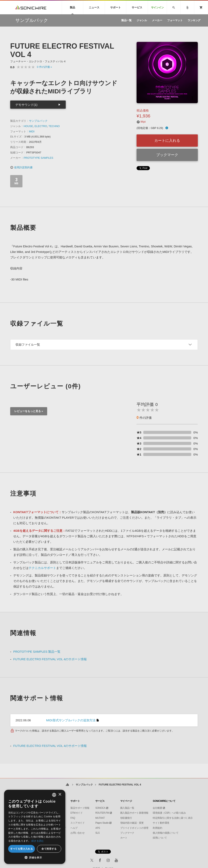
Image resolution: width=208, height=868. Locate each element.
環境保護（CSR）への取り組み (169, 813)
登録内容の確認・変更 (132, 823)
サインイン (157, 7)
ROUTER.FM (102, 813)
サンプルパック (38, 121)
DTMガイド (76, 813)
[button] (35, 858)
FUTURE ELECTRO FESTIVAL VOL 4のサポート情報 (50, 659)
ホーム (67, 785)
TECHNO (54, 126)
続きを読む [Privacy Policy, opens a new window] (38, 841)
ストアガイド (77, 823)
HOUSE (28, 126)
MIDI (32, 131)
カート (124, 838)
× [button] (60, 795)
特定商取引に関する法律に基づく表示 (173, 818)
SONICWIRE (31, 7)
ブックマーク (167, 155)
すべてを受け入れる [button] (22, 849)
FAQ (73, 818)
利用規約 (157, 828)
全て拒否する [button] (49, 849)
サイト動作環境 (161, 823)
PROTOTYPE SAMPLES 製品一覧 (37, 652)
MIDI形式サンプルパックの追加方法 (71, 720)
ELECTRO (41, 126)
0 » (44, 67)
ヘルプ (74, 828)
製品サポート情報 (80, 808)
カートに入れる (167, 141)
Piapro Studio (102, 823)
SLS (97, 833)
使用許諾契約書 (21, 167)
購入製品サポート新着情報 (134, 813)
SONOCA (100, 808)
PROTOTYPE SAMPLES (38, 158)
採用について (160, 838)
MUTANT (100, 818)
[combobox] (54, 795)
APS (98, 828)
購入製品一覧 (127, 808)
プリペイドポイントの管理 (134, 828)
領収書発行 (126, 818)
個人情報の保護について (166, 833)
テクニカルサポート (42, 568)
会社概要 (157, 808)
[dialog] (35, 827)
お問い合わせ (77, 833)
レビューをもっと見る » (29, 411)
